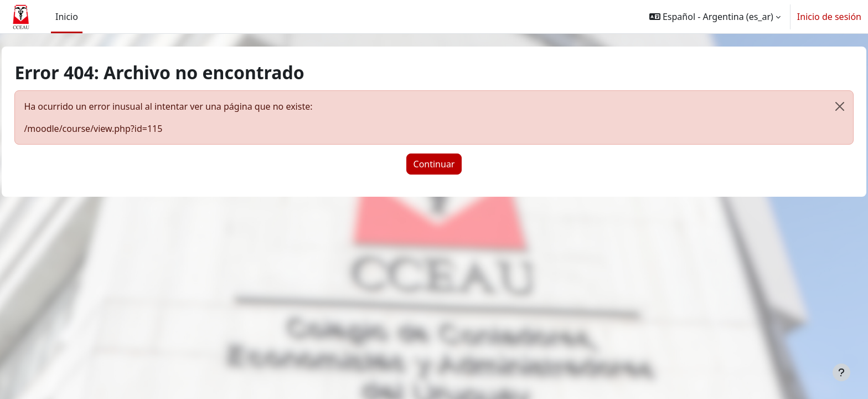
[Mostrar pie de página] (841, 372)
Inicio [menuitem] (67, 17)
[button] (715, 17)
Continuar (434, 164)
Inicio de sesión (829, 17)
